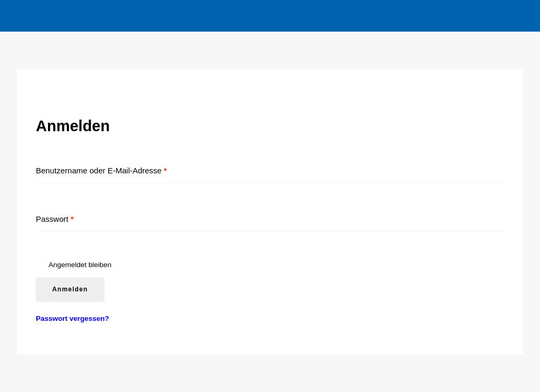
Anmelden (70, 289)
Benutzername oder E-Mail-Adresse (101, 170)
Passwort (55, 219)
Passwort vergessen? (73, 318)
